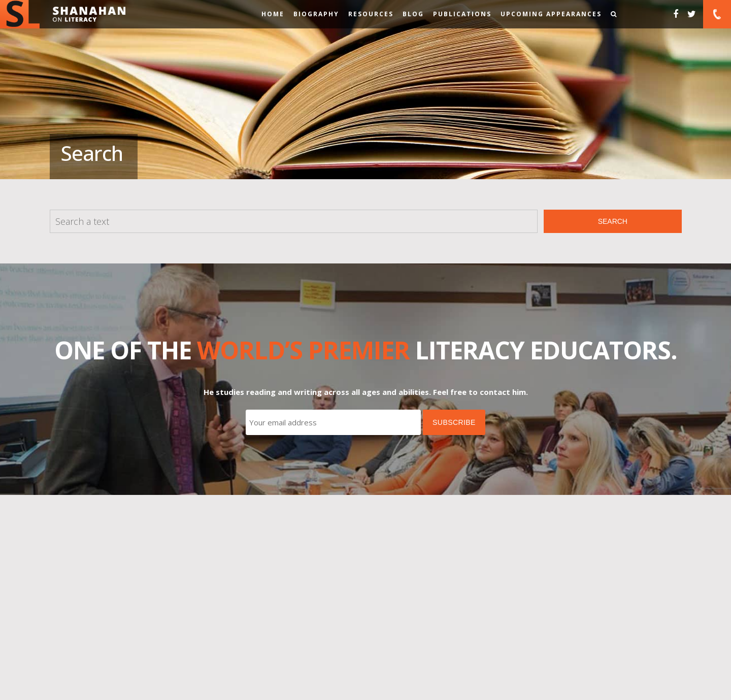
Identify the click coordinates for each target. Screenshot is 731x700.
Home (273, 14)
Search (613, 221)
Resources (371, 14)
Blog (413, 14)
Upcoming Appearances (551, 14)
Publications (462, 14)
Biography (316, 14)
